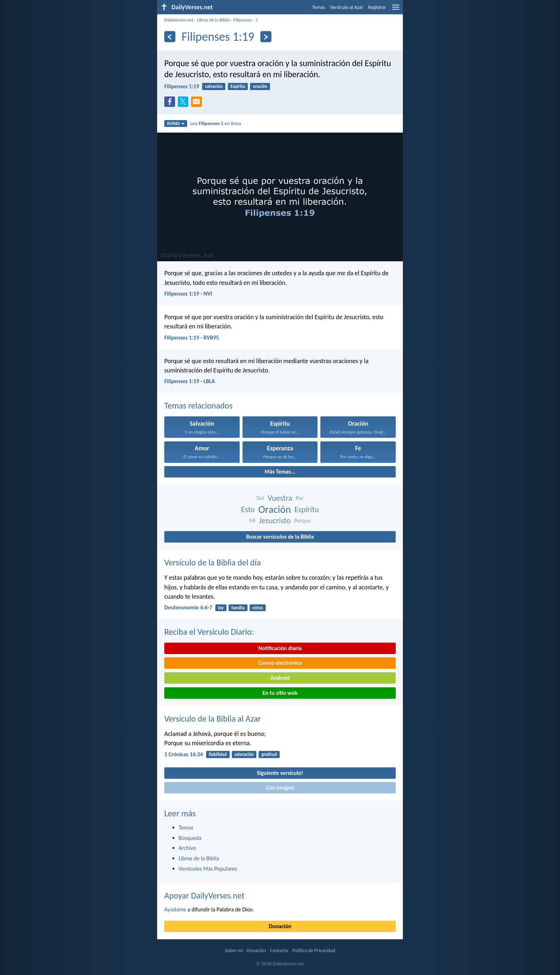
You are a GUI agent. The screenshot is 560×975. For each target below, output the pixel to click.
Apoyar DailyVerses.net (204, 895)
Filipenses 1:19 (182, 86)
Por (300, 498)
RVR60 (176, 123)
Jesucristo (275, 521)
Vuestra (280, 498)
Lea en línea (216, 123)
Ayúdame (175, 909)
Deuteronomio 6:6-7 (188, 607)
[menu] (396, 10)
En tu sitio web (280, 693)
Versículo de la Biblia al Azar (212, 719)
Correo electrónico (280, 663)
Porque (302, 521)
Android (280, 678)
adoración (244, 754)
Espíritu (238, 86)
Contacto (279, 951)
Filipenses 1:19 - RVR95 (192, 338)
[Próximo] (266, 37)
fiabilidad (218, 754)
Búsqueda (190, 838)
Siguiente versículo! (280, 773)
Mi (252, 521)
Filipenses (243, 20)
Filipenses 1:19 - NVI (188, 294)
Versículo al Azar (347, 7)
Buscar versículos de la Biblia (280, 537)
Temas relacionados (198, 405)
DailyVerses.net (179, 20)
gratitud (269, 754)
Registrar (377, 7)
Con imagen (280, 788)
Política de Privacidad (314, 951)
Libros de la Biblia (213, 20)
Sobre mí (234, 951)
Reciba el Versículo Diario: (209, 632)
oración (260, 86)
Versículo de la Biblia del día (212, 562)
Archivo (187, 848)
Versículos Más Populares (208, 869)
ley (221, 608)
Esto (248, 509)
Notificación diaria (280, 648)
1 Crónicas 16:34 (184, 754)
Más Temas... (280, 472)
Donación (280, 926)
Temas (319, 7)
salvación (214, 86)
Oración (274, 509)
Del (260, 498)
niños (258, 608)
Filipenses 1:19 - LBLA (190, 381)
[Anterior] (170, 37)
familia (238, 608)
